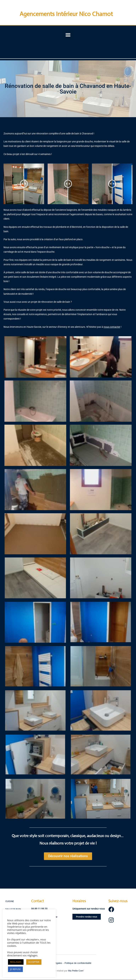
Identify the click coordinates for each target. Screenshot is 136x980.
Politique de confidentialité (78, 963)
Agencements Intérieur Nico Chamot (66, 14)
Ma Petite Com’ (76, 971)
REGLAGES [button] (16, 962)
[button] (68, 35)
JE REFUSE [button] (15, 969)
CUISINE (10, 901)
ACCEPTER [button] (34, 962)
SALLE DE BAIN (13, 909)
